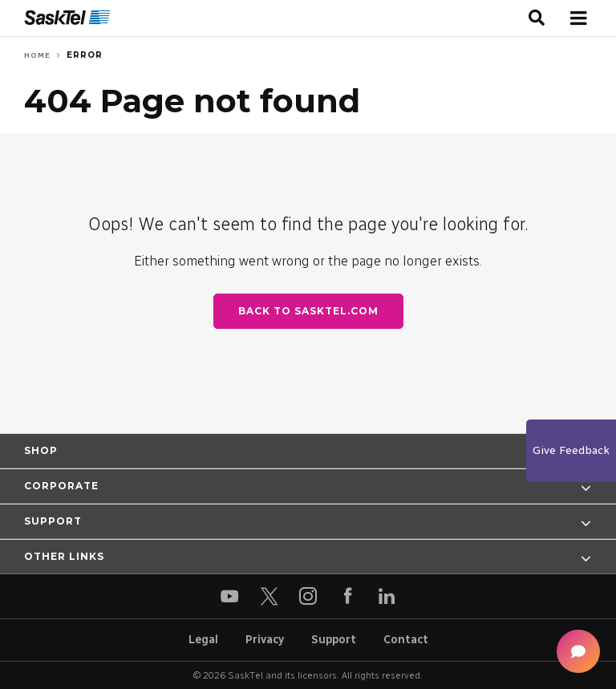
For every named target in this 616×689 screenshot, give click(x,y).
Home (37, 55)
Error (85, 55)
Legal (203, 640)
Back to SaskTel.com (308, 311)
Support (334, 640)
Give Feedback (571, 450)
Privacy (265, 640)
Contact (406, 640)
